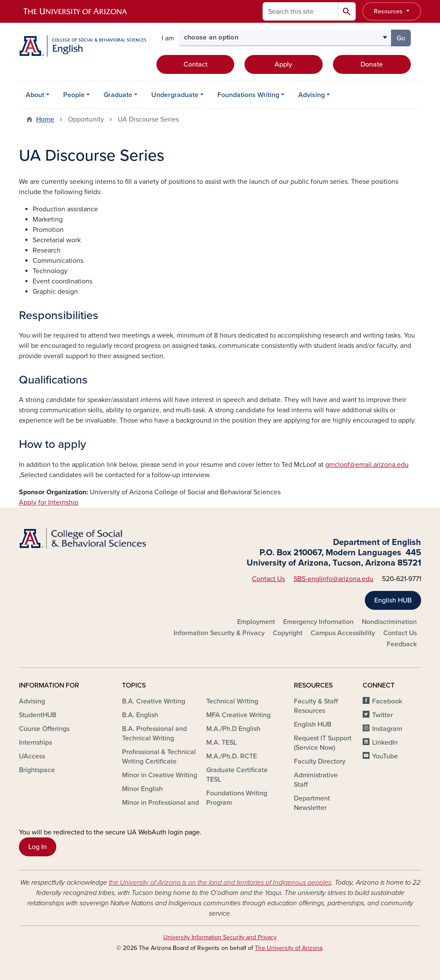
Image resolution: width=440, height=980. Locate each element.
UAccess (32, 756)
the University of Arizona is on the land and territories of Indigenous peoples (220, 883)
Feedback (402, 644)
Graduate (118, 95)
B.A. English (140, 715)
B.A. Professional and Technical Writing (154, 733)
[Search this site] (300, 11)
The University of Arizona (289, 948)
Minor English (142, 789)
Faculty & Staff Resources (316, 706)
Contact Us (268, 579)
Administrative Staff (316, 780)
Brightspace (37, 770)
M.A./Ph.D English (233, 729)
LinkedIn (385, 743)
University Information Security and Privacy (220, 937)
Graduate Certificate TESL (237, 775)
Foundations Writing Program (237, 798)
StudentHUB (38, 715)
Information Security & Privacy (219, 633)
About (35, 95)
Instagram (387, 729)
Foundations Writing (248, 95)
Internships (35, 743)
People (74, 95)
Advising (312, 95)
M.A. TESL (222, 743)
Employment (256, 622)
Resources (389, 11)
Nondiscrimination (389, 622)
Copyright (288, 633)
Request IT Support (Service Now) (323, 743)
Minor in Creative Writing (160, 775)
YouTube (385, 756)
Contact (196, 64)
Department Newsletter (312, 803)
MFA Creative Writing (238, 715)
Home (45, 119)
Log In (38, 847)
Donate (372, 64)
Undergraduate (175, 95)
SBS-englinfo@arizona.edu (333, 579)
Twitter (382, 715)
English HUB (393, 600)
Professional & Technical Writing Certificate (159, 757)
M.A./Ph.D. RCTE (232, 756)
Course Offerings (44, 729)
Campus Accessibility (343, 633)
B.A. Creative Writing (154, 701)
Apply (283, 64)
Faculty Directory (320, 761)
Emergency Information (318, 622)
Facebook (387, 701)
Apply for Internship (49, 502)
